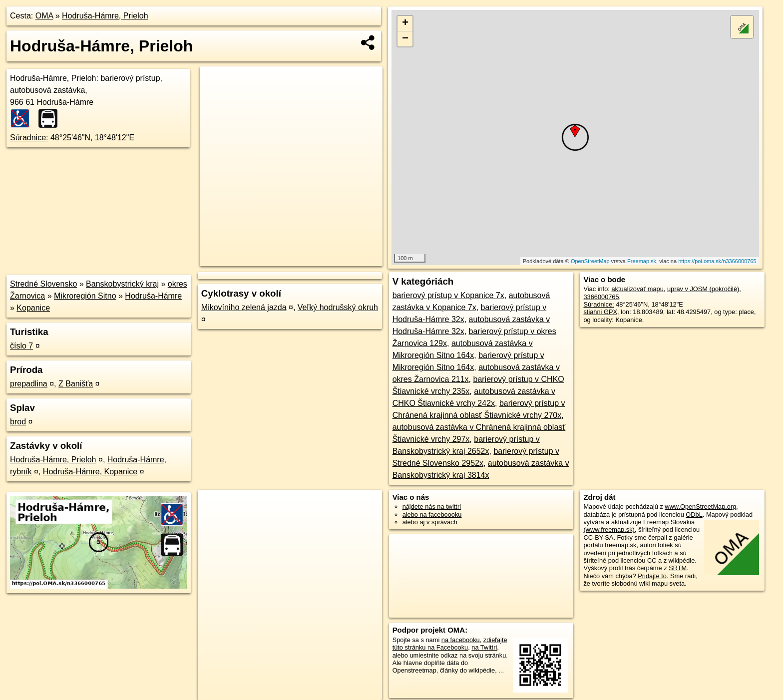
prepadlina (29, 384)
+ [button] (405, 23)
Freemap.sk (642, 261)
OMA (44, 16)
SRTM (678, 568)
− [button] (405, 39)
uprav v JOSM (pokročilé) (703, 289)
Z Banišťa (76, 384)
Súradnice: (29, 138)
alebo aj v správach (430, 522)
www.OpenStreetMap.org (700, 507)
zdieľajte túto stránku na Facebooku (450, 644)
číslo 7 (21, 346)
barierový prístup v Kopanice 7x (448, 295)
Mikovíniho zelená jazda (244, 307)
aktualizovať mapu (637, 289)
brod (18, 422)
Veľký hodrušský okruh (338, 307)
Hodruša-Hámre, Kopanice (90, 472)
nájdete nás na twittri (432, 507)
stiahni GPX (600, 312)
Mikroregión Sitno (85, 296)
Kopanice (33, 308)
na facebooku (461, 640)
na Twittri (484, 647)
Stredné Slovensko (43, 284)
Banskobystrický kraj (122, 284)
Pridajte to (652, 576)
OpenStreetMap (590, 261)
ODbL (694, 515)
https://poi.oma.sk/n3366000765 (717, 261)
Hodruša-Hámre (153, 296)
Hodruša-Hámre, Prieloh (105, 16)
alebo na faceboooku (432, 515)
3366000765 (601, 297)
